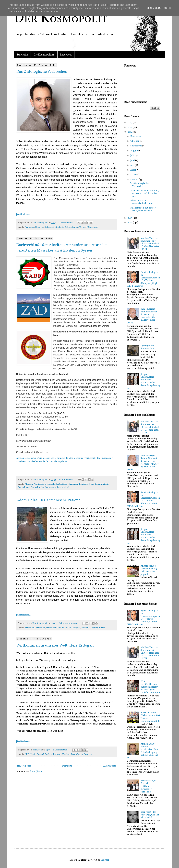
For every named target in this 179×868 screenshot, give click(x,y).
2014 (130, 132)
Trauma (94, 628)
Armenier (29, 227)
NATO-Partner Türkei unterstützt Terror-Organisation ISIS (150, 717)
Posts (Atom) (36, 772)
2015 (130, 127)
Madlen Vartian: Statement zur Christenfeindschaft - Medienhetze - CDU (150, 244)
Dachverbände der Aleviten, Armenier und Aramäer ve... (144, 193)
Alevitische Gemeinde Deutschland (51, 484)
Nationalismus (72, 227)
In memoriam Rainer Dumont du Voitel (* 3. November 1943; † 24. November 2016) (143, 316)
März (133, 175)
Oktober (135, 141)
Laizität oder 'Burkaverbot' (148, 347)
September (136, 146)
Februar (135, 180)
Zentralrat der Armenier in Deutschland (50, 487)
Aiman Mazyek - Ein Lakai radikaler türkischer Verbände (149, 786)
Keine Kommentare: (69, 623)
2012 (130, 223)
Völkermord (92, 227)
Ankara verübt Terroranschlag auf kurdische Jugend (149, 570)
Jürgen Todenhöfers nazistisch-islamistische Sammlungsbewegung (143, 381)
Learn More (154, 8)
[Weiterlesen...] (24, 214)
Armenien (30, 628)
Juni (133, 160)
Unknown (37, 750)
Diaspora (76, 628)
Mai (133, 165)
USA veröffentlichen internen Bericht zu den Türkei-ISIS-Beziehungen (150, 687)
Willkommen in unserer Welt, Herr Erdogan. (55, 646)
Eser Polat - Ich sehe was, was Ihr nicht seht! (150, 815)
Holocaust (49, 227)
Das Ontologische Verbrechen (42, 72)
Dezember (136, 136)
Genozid (39, 227)
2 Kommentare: (66, 223)
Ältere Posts (110, 766)
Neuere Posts (24, 766)
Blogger (105, 860)
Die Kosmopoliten (44, 55)
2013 (130, 218)
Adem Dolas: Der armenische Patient (48, 500)
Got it (168, 8)
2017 (130, 122)
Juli (132, 156)
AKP (27, 754)
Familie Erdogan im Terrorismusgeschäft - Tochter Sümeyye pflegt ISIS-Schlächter (143, 279)
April (133, 170)
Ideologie (59, 227)
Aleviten (29, 484)
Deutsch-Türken (44, 754)
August (134, 151)
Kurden (66, 754)
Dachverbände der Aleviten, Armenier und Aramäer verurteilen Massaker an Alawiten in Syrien (62, 248)
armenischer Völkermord (58, 628)
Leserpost (66, 55)
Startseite (22, 55)
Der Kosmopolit (61, 18)
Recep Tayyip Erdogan (81, 754)
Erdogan (57, 754)
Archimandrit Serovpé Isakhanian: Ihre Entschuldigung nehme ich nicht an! (142, 751)
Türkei (82, 227)
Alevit (33, 754)
